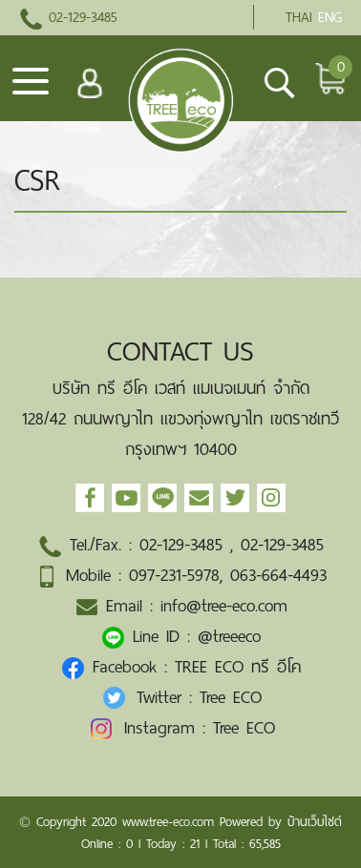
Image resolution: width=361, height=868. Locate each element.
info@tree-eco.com (224, 606)
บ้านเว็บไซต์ (315, 822)
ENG (330, 17)
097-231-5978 (174, 575)
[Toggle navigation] (31, 88)
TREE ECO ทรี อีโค (238, 667)
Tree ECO (231, 697)
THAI (299, 17)
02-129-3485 (68, 17)
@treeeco (229, 636)
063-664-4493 (278, 575)
